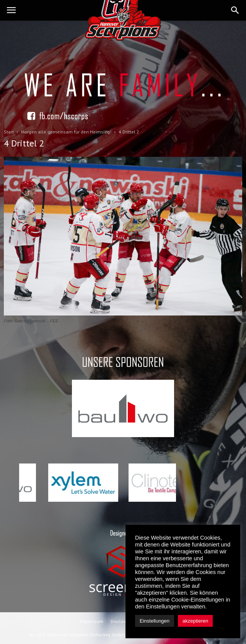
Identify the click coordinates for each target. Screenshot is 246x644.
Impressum (91, 621)
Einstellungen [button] (155, 621)
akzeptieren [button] (195, 621)
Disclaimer (122, 621)
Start (9, 132)
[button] (235, 10)
